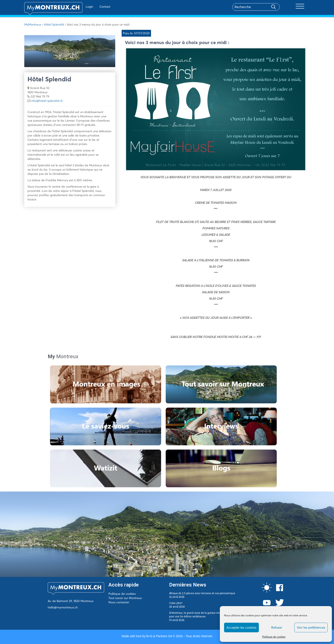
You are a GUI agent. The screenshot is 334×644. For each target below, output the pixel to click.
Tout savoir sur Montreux (125, 598)
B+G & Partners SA (159, 636)
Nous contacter (119, 602)
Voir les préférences (311, 627)
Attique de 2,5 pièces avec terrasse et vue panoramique (202, 593)
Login (77, 7)
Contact (92, 7)
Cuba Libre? (176, 603)
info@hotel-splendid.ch (47, 101)
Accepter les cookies (241, 627)
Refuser (277, 627)
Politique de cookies (274, 637)
